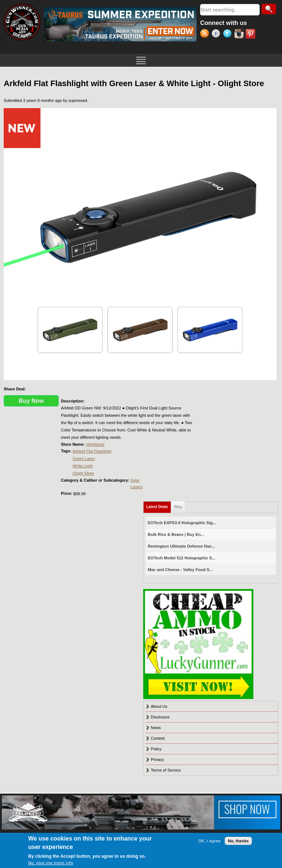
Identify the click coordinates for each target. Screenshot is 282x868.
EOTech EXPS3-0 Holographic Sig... (182, 523)
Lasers (136, 487)
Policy (156, 749)
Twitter (229, 34)
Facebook (217, 34)
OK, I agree (209, 841)
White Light (83, 466)
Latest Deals (159, 505)
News (156, 728)
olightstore (95, 444)
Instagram (240, 34)
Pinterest (251, 34)
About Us (159, 706)
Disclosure (160, 717)
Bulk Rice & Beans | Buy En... (176, 534)
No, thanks (238, 841)
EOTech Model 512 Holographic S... (182, 558)
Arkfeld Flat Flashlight (92, 451)
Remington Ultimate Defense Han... (182, 546)
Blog (178, 507)
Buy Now (31, 401)
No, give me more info (51, 863)
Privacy (158, 759)
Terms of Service (166, 770)
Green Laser (84, 459)
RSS (206, 34)
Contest (158, 738)
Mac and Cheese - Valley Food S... (180, 570)
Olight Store (83, 473)
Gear (135, 480)
